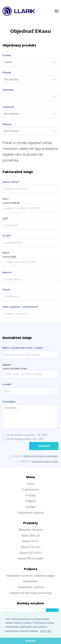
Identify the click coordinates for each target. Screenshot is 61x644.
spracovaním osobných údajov (45, 461)
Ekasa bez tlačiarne (31, 530)
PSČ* (6, 253)
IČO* (6, 199)
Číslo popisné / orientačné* (20, 307)
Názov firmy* (11, 182)
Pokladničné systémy (30, 513)
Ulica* (6, 290)
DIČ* (5, 219)
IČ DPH (7, 236)
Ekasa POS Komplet (30, 558)
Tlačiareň (8, 107)
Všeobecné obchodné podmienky (31, 593)
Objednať (44, 446)
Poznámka (9, 402)
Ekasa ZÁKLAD (31, 535)
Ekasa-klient (30, 581)
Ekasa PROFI (30, 541)
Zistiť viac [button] (46, 631)
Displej (7, 73)
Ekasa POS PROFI (31, 553)
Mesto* (7, 273)
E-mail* (7, 384)
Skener (7, 124)
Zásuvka (8, 90)
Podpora (30, 501)
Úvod (30, 484)
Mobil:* (7, 365)
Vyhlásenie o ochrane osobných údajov (31, 576)
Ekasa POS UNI (31, 547)
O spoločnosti (31, 490)
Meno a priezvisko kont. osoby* (23, 348)
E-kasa (7, 55)
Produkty (31, 495)
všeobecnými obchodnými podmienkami (41, 456)
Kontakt (31, 507)
